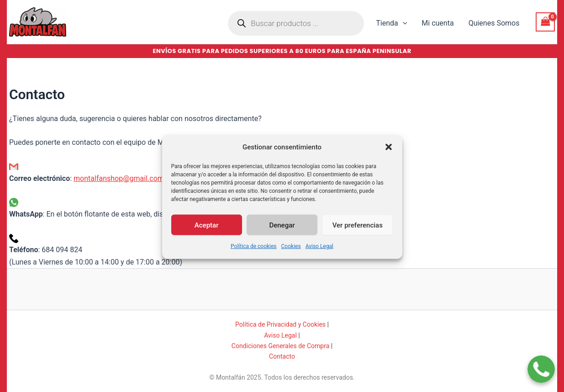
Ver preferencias (358, 232)
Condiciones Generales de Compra (281, 346)
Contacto (282, 356)
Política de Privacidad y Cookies (280, 324)
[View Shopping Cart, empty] (545, 22)
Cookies (291, 253)
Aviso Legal (319, 253)
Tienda (391, 23)
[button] (389, 154)
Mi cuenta (437, 23)
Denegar (282, 232)
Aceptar (207, 232)
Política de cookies (254, 253)
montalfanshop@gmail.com (119, 178)
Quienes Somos (494, 23)
